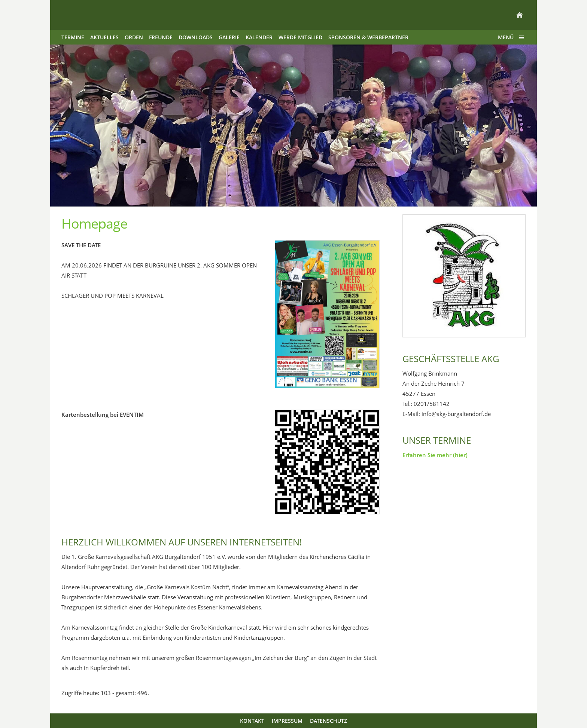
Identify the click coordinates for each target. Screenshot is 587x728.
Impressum (287, 721)
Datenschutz (329, 721)
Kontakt (252, 721)
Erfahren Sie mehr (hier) (435, 455)
